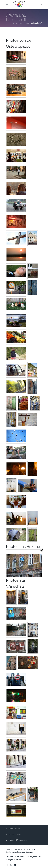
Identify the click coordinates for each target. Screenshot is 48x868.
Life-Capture (19, 2)
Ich (14, 23)
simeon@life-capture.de (18, 840)
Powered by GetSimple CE (16, 857)
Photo (20, 23)
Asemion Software (26, 852)
